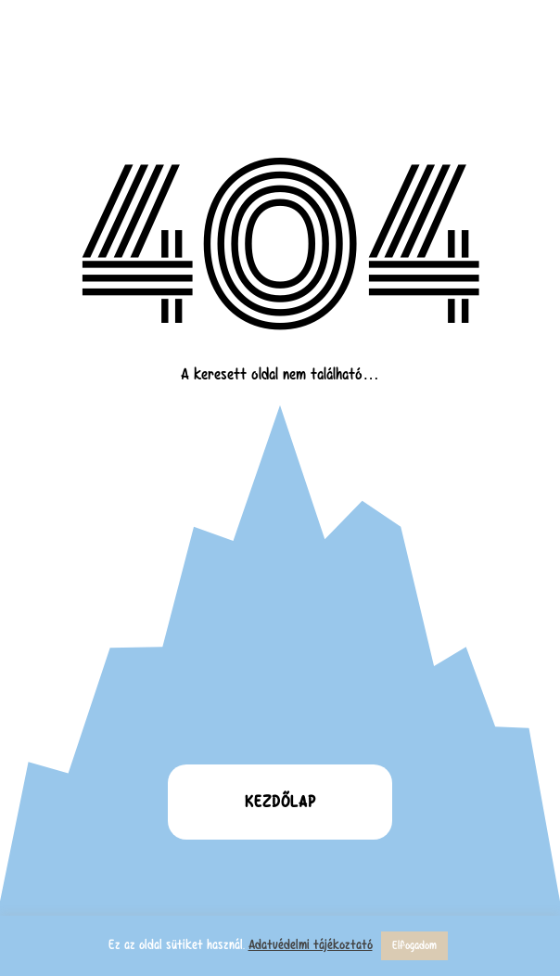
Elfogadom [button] (414, 945)
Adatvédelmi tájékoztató (311, 944)
